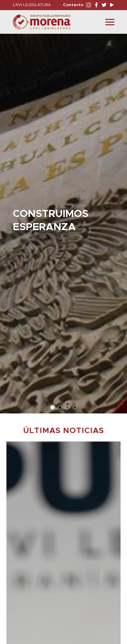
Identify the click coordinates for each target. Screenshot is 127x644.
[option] (63, 220)
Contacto (73, 5)
